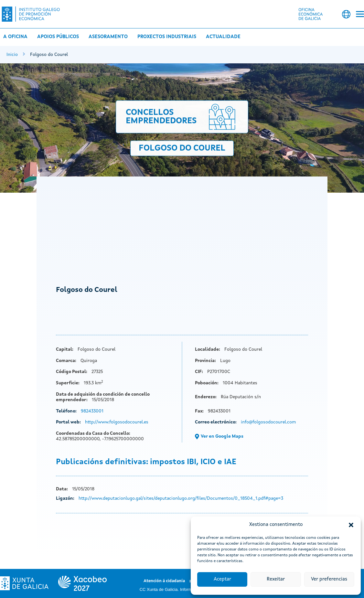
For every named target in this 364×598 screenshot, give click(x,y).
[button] (351, 525)
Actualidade (223, 37)
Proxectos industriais (167, 37)
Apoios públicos (58, 37)
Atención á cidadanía (164, 581)
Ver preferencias (329, 579)
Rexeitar (276, 579)
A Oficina (15, 37)
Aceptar (222, 579)
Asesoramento (108, 37)
